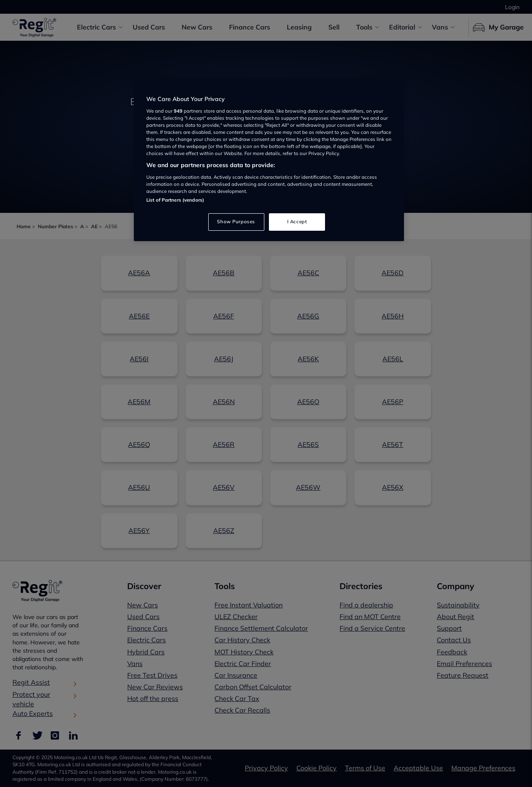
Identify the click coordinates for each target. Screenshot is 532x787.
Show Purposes (236, 222)
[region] (269, 160)
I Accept (297, 222)
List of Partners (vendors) (175, 200)
